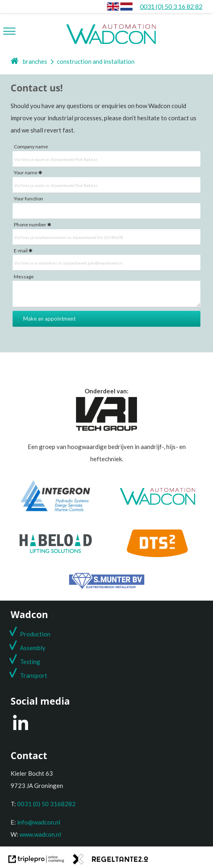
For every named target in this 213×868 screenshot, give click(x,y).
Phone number (30, 225)
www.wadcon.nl (40, 834)
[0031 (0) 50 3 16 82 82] (171, 6)
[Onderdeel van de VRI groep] (106, 428)
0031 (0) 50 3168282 (46, 804)
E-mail (21, 251)
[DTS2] (157, 555)
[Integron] (55, 511)
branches (35, 61)
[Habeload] (56, 551)
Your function (28, 199)
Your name (26, 173)
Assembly (33, 648)
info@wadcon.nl (39, 822)
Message (24, 277)
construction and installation (96, 61)
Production (35, 634)
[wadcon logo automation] (111, 30)
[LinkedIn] (21, 730)
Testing (30, 662)
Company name (31, 146)
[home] (15, 61)
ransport (35, 675)
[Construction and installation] (126, 6)
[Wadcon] (158, 502)
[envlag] (113, 6)
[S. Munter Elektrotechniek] (107, 586)
